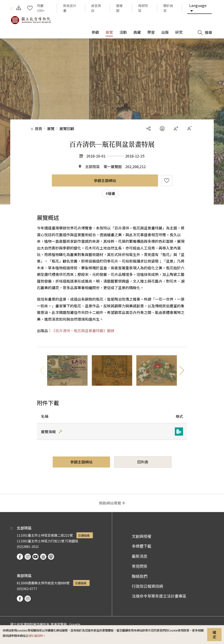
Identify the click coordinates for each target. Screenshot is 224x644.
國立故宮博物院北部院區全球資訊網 (31, 20)
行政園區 (72, 541)
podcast (51, 557)
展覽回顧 (67, 128)
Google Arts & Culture (43, 557)
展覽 (51, 128)
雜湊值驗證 (60, 432)
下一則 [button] (182, 370)
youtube (35, 557)
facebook (20, 557)
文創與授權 (142, 536)
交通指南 (84, 535)
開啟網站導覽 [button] (110, 503)
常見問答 (140, 566)
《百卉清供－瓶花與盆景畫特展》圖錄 (83, 330)
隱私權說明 (35, 636)
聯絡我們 (140, 576)
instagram (28, 557)
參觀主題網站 (105, 180)
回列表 (143, 462)
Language (198, 5)
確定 (214, 634)
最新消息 (140, 556)
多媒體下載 (142, 546)
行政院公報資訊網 (147, 586)
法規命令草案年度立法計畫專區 (159, 596)
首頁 (39, 128)
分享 (148, 129)
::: (11, 8)
